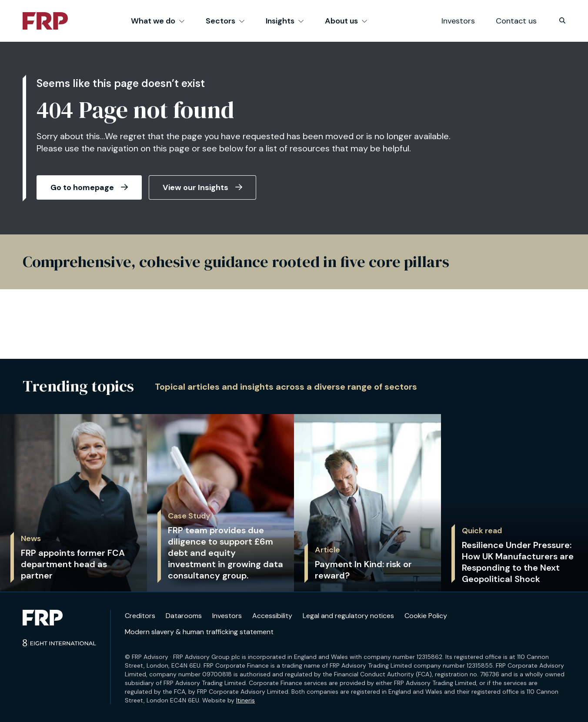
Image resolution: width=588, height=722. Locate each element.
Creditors (140, 616)
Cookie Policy (426, 616)
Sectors (225, 21)
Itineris (246, 700)
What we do (158, 21)
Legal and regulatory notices (348, 616)
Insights (285, 21)
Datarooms (184, 616)
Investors (458, 21)
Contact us (516, 21)
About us (346, 21)
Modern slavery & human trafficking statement (199, 632)
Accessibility (272, 616)
